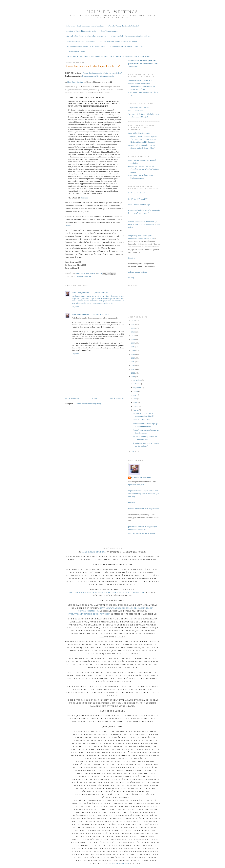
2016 (133, 358)
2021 (133, 339)
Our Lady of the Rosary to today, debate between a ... (86, 36)
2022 (133, 336)
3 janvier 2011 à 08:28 (102, 293)
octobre (137, 384)
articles (131, 272)
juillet (136, 391)
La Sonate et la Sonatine (76, 51)
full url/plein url (140, 530)
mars (136, 402)
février (136, 406)
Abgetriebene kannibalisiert (139, 107)
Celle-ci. (68, 225)
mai (135, 395)
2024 (133, 328)
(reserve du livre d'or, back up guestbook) (144, 509)
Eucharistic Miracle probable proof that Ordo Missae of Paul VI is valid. (143, 63)
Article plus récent (72, 398)
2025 (133, 324)
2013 (133, 369)
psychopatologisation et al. (103, 303)
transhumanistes (119, 863)
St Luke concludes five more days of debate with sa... (130, 36)
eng (133, 278)
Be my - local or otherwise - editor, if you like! (96, 16)
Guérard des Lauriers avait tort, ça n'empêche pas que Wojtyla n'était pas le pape (144, 169)
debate (138, 272)
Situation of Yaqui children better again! (81, 31)
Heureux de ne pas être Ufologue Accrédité (98, 76)
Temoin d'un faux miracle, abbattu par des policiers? (102, 73)
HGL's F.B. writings (113, 12)
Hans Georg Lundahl (80, 293)
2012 (133, 373)
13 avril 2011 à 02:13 (101, 314)
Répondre (76, 306)
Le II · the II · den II (138, 199)
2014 (133, 365)
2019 (133, 347)
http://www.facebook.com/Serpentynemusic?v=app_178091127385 (107, 592)
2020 (133, 343)
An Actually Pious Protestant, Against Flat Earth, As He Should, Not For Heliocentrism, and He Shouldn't (142, 139)
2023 (133, 332)
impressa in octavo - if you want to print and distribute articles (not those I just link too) (144, 494)
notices (144, 272)
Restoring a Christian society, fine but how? (127, 46)
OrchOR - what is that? (142, 420)
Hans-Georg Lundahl (75, 82)
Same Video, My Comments (139, 133)
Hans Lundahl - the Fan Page (139, 205)
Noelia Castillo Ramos (137, 111)
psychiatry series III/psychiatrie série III (88, 296)
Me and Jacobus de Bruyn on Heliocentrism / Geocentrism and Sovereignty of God (142, 86)
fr (90, 277)
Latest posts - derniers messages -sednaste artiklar (85, 26)
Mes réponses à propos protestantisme (81, 41)
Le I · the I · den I (137, 193)
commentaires (81, 277)
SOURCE (84, 198)
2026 (133, 321)
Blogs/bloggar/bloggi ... (110, 31)
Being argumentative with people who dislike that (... (86, 46)
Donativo (132, 258)
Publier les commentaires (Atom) (88, 404)
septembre (138, 388)
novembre (137, 380)
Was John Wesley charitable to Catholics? (124, 26)
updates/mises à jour (136, 485)
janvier (136, 410)
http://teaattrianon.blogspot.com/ (89, 614)
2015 (133, 362)
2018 (133, 351)
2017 (133, 354)
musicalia (132, 503)
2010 (133, 452)
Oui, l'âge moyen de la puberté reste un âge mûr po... (119, 41)
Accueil (94, 398)
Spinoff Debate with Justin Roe (140, 80)
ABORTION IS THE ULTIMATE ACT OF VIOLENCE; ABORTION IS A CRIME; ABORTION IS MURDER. (109, 56)
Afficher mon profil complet (142, 534)
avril (135, 399)
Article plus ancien (117, 398)
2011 (133, 377)
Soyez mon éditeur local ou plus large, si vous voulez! (126, 17)
